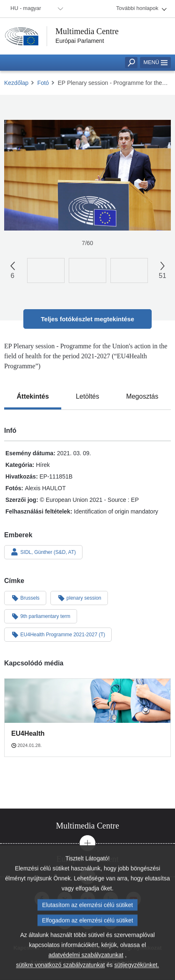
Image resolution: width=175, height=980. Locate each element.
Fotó (43, 83)
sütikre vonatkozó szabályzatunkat (60, 968)
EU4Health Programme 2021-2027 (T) (58, 634)
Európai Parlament (80, 41)
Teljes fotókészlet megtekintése (87, 319)
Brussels (25, 598)
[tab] (33, 397)
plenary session (79, 598)
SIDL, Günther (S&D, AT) (43, 552)
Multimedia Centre (87, 31)
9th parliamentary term (41, 616)
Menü (155, 62)
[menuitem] (35, 9)
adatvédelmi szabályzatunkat (86, 958)
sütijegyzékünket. (136, 968)
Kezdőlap (16, 83)
